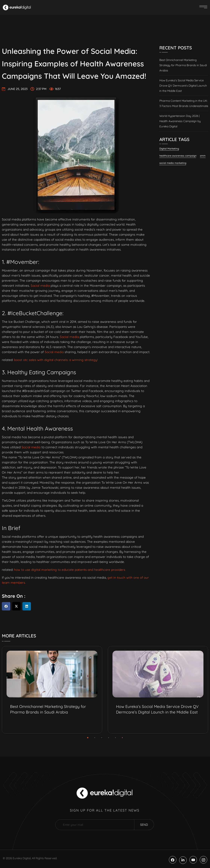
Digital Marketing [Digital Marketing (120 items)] (169, 149)
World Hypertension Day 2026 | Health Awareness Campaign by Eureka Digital (180, 121)
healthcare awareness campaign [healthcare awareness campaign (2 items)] (178, 156)
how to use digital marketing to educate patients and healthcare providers (70, 570)
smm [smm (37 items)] (203, 156)
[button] (6, 606)
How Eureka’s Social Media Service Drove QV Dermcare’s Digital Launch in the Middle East (183, 86)
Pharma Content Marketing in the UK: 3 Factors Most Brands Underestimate (184, 103)
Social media (40, 285)
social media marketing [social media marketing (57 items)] (173, 163)
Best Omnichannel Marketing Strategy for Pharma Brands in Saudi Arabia (183, 65)
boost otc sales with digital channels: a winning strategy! (56, 360)
